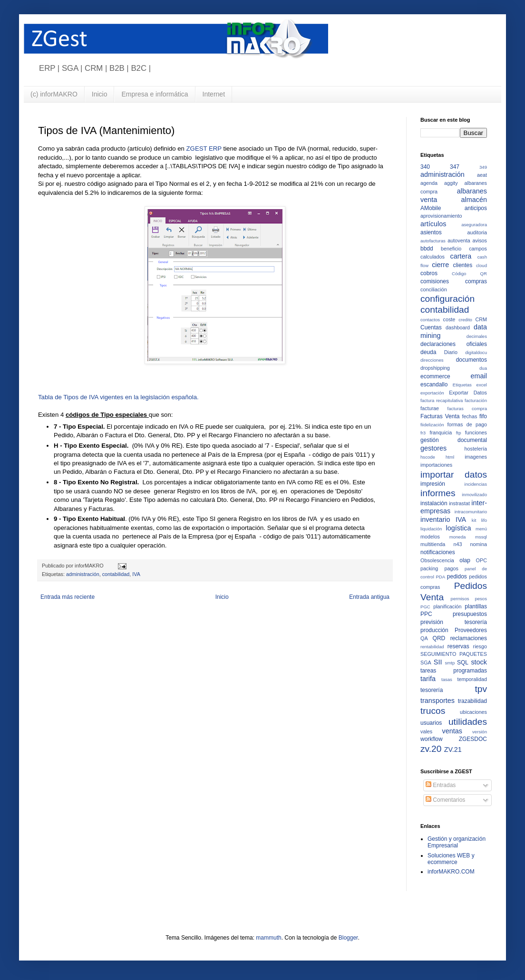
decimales (477, 336)
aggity (451, 183)
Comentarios (445, 800)
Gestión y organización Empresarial (457, 842)
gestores (433, 448)
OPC (481, 560)
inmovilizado (474, 495)
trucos (433, 711)
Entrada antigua (369, 597)
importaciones (436, 465)
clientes (463, 265)
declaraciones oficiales (454, 344)
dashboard (458, 327)
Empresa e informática (155, 94)
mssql (481, 537)
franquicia (441, 432)
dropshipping (435, 368)
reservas (458, 646)
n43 (457, 544)
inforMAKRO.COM (451, 872)
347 (455, 167)
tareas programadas (454, 671)
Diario (451, 352)
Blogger (348, 938)
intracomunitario (471, 512)
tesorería (432, 690)
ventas (452, 731)
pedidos (457, 576)
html (450, 457)
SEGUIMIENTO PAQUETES (454, 654)
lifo (484, 520)
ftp (459, 433)
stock (479, 662)
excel (482, 385)
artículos (433, 224)
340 (425, 167)
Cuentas (431, 327)
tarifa (428, 679)
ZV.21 (453, 749)
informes (438, 493)
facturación (476, 400)
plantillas (476, 606)
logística (459, 528)
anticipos (476, 208)
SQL (463, 663)
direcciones (432, 360)
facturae (430, 408)
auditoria (477, 232)
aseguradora (474, 225)
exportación (432, 393)
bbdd (427, 249)
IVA (136, 574)
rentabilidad (432, 647)
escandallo (434, 384)
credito (465, 320)
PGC (425, 607)
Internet (214, 94)
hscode (428, 457)
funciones (476, 432)
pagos (451, 568)
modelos (430, 537)
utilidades (468, 722)
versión (480, 732)
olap (465, 560)
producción (434, 630)
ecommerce (435, 376)
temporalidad (472, 679)
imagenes (476, 457)
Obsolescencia (437, 560)
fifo (483, 416)
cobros (429, 273)
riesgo (480, 646)
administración (83, 574)
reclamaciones (469, 638)
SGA (426, 663)
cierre (440, 265)
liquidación (431, 529)
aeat (482, 175)
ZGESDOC (473, 739)
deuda (428, 352)
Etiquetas (462, 385)
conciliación (434, 289)
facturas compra (467, 408)
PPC (426, 614)
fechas (469, 416)
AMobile (431, 208)
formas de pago (467, 424)
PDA (440, 577)
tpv (481, 689)
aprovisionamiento (441, 216)
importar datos (454, 475)
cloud (481, 265)
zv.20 (431, 749)
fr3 (423, 433)
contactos (430, 320)
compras (476, 281)
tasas (447, 679)
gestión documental (454, 440)
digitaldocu (476, 352)
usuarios (431, 723)
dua (483, 368)
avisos (480, 240)
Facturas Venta (440, 416)
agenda (429, 183)
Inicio (100, 94)
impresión (433, 484)
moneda (458, 537)
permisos (460, 599)
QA (424, 638)
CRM (481, 319)
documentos (472, 360)
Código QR (469, 274)
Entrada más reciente (68, 597)
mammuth (268, 938)
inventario (435, 519)
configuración (447, 299)
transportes (437, 701)
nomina (479, 544)
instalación (434, 503)
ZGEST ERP (205, 149)
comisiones (435, 281)
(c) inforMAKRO (54, 94)
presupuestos (470, 614)
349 (483, 167)
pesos (481, 599)
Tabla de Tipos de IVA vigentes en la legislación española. (118, 397)
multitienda (433, 544)
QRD (439, 638)
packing (429, 568)
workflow (432, 739)
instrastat (459, 503)
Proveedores (471, 630)
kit (474, 520)
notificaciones (438, 552)
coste (449, 319)
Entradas (441, 785)
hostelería (476, 449)
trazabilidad (472, 701)
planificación (447, 606)
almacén (474, 200)
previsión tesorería (454, 622)
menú (481, 529)
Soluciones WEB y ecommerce (451, 859)
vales (426, 731)
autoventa (459, 240)
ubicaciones (473, 712)
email (479, 376)
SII (438, 662)
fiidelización (432, 425)
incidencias (476, 484)
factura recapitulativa (442, 400)
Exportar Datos (468, 393)
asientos (431, 232)
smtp (450, 663)
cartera (461, 256)
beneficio (451, 249)
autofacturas (433, 241)
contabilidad (116, 574)
